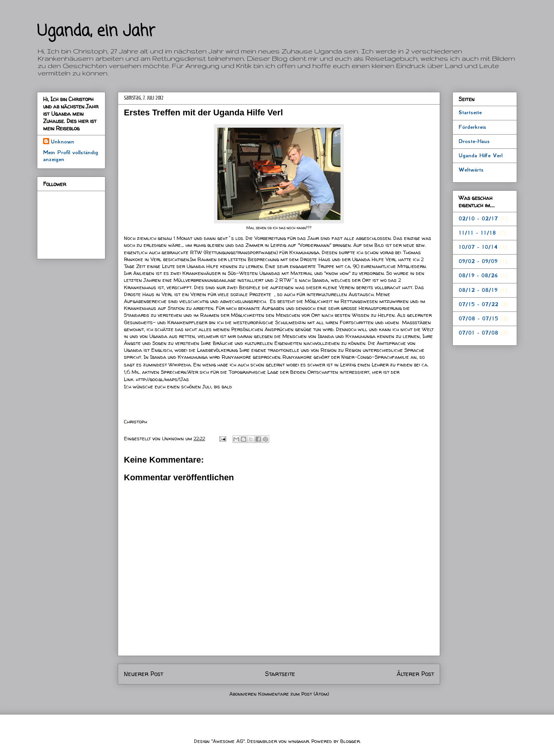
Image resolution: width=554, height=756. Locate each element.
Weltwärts (471, 170)
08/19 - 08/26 (478, 275)
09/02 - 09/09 (478, 261)
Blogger (350, 741)
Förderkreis (472, 127)
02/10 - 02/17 (478, 218)
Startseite (280, 674)
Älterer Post (415, 674)
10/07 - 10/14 (478, 247)
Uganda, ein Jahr (96, 32)
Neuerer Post (144, 674)
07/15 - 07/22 (478, 304)
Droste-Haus (474, 141)
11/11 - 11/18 (477, 233)
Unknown (174, 438)
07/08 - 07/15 (478, 318)
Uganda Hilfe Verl (481, 155)
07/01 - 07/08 (478, 333)
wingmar (299, 741)
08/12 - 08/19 (478, 290)
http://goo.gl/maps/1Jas (162, 379)
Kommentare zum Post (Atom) (294, 694)
